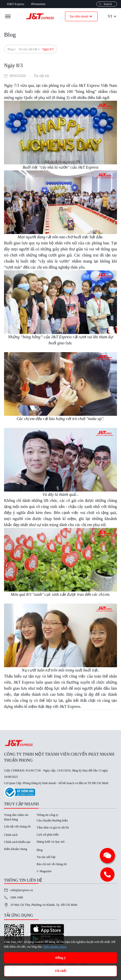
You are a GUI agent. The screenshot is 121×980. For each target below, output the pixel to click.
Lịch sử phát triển (48, 835)
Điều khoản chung (16, 849)
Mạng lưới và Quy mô (51, 842)
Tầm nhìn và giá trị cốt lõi (53, 828)
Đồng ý (61, 958)
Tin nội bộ (41, 76)
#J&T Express (16, 4)
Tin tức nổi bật (28, 49)
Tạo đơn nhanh (81, 16)
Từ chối (60, 971)
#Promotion (38, 4)
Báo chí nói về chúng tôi (52, 864)
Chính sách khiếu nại (17, 842)
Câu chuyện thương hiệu (52, 820)
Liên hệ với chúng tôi (17, 827)
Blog (10, 49)
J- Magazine (44, 871)
